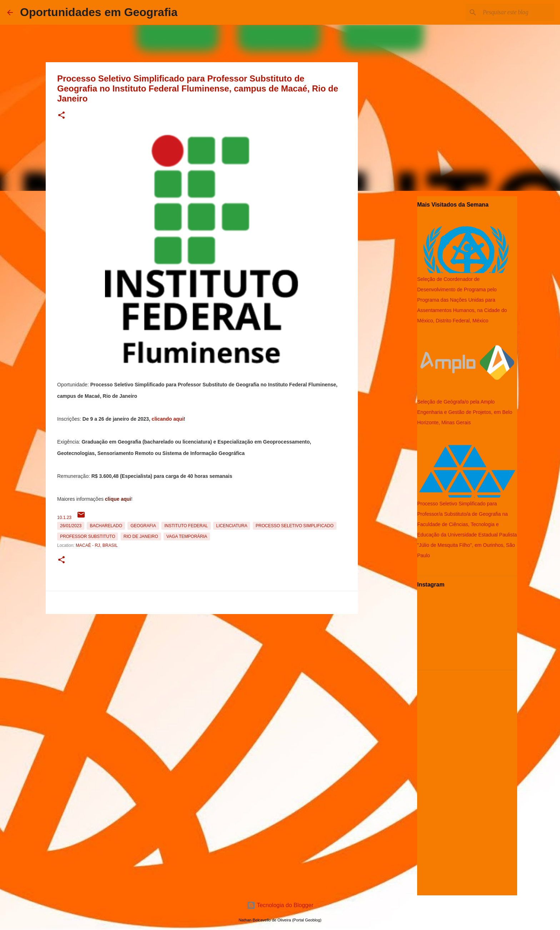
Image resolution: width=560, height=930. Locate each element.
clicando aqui (168, 419)
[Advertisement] (202, 667)
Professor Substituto (87, 536)
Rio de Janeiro (141, 536)
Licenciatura (232, 526)
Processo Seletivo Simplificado (295, 526)
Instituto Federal (186, 526)
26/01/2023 (71, 526)
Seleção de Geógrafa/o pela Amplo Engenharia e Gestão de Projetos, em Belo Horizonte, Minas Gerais (465, 412)
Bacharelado (106, 526)
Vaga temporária (187, 536)
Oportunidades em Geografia (99, 12)
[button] (61, 116)
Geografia (143, 526)
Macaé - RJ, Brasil (97, 545)
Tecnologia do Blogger (280, 905)
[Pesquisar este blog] (517, 13)
